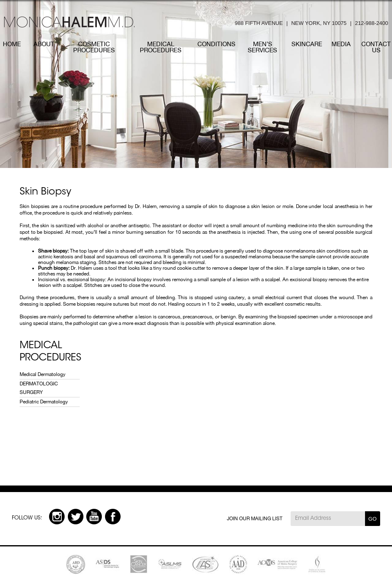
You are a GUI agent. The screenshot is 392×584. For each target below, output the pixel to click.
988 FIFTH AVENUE (259, 23)
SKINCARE (307, 44)
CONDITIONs (216, 44)
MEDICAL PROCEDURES (161, 47)
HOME (12, 44)
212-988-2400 (371, 23)
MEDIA (341, 44)
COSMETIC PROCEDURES (94, 47)
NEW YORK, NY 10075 (319, 23)
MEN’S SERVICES (262, 47)
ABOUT (44, 44)
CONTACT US (376, 47)
